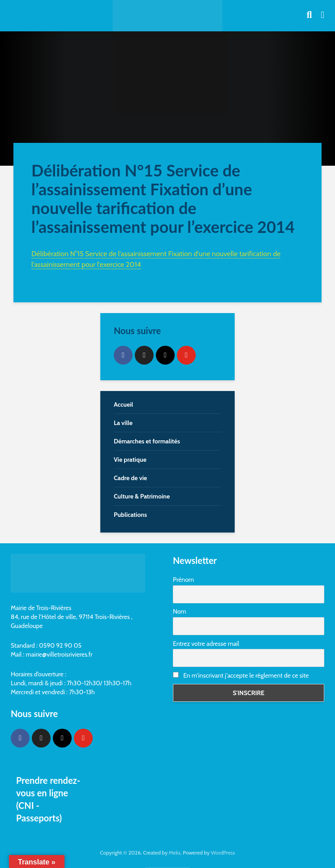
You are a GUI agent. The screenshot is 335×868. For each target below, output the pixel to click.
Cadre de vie (130, 478)
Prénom (183, 580)
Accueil (123, 404)
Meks (175, 853)
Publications (130, 515)
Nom (180, 611)
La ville (123, 423)
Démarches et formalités (147, 441)
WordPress (223, 853)
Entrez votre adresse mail (206, 644)
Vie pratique (130, 460)
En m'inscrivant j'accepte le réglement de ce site (241, 675)
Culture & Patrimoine (142, 496)
